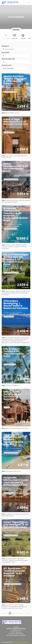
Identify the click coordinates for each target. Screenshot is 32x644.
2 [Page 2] (13, 613)
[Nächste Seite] (25, 613)
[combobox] (16, 62)
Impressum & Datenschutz (21, 642)
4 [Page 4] (19, 613)
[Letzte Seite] (28, 613)
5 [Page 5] (22, 613)
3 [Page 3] (16, 613)
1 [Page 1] (10, 613)
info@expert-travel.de (19, 635)
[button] (16, 68)
